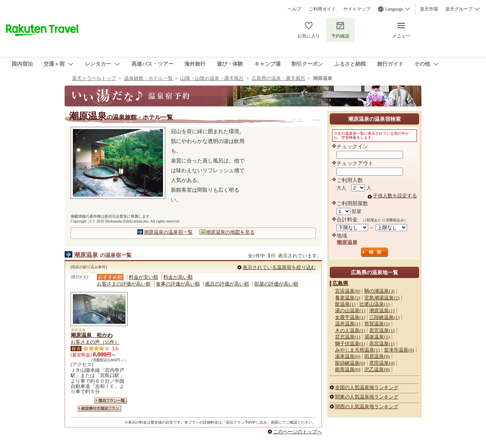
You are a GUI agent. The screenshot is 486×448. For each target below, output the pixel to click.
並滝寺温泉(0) (399, 350)
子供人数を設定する (395, 196)
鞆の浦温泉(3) (379, 291)
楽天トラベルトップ (94, 78)
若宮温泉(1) (382, 330)
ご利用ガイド (322, 9)
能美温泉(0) (348, 369)
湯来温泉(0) (348, 356)
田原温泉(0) (377, 356)
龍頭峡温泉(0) (350, 363)
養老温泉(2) (348, 298)
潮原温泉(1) (382, 310)
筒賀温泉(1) (377, 324)
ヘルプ (294, 9)
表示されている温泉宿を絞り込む (279, 267)
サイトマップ (357, 9)
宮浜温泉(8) (348, 291)
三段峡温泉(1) (384, 317)
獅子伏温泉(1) (350, 344)
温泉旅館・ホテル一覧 (149, 78)
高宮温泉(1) (382, 344)
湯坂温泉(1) (377, 337)
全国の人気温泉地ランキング (367, 387)
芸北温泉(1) (348, 337)
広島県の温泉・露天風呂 (278, 78)
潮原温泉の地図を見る (230, 232)
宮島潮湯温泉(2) (382, 298)
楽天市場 (429, 9)
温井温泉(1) (348, 324)
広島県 (340, 283)
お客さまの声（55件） (95, 342)
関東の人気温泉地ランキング (367, 397)
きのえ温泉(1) (350, 330)
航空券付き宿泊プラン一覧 (99, 408)
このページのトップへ (297, 432)
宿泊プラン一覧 (111, 401)
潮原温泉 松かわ (92, 335)
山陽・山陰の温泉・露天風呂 (212, 78)
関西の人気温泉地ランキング (367, 407)
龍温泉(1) (345, 304)
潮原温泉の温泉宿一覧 (168, 232)
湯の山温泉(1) (350, 310)
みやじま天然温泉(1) (357, 350)
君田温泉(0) (382, 363)
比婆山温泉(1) (374, 304)
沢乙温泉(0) (377, 369)
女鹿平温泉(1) (350, 317)
